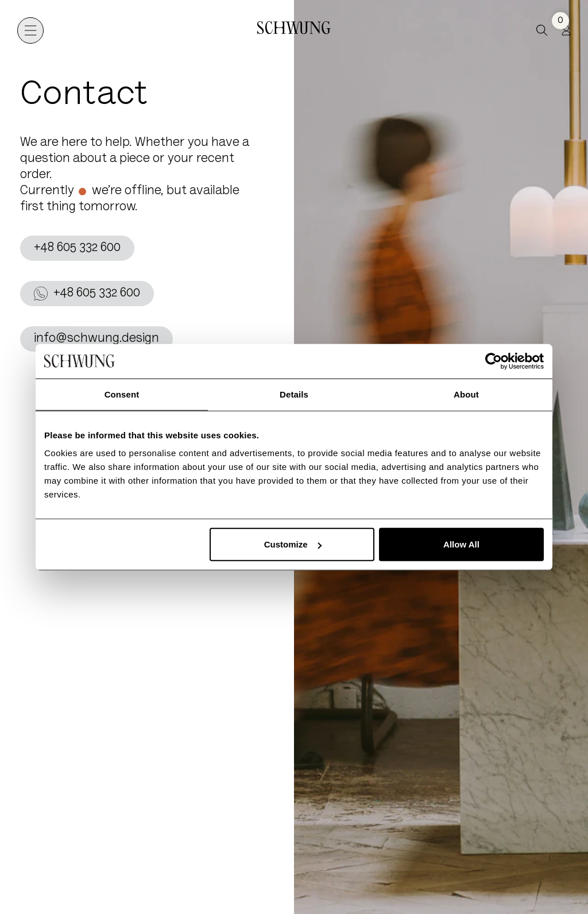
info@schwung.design (96, 339)
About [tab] (466, 394)
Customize (293, 544)
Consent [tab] (122, 394)
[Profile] (566, 30)
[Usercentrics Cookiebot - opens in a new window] (494, 361)
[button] (542, 30)
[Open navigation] (30, 30)
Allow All (461, 544)
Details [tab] (294, 394)
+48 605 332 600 (77, 248)
